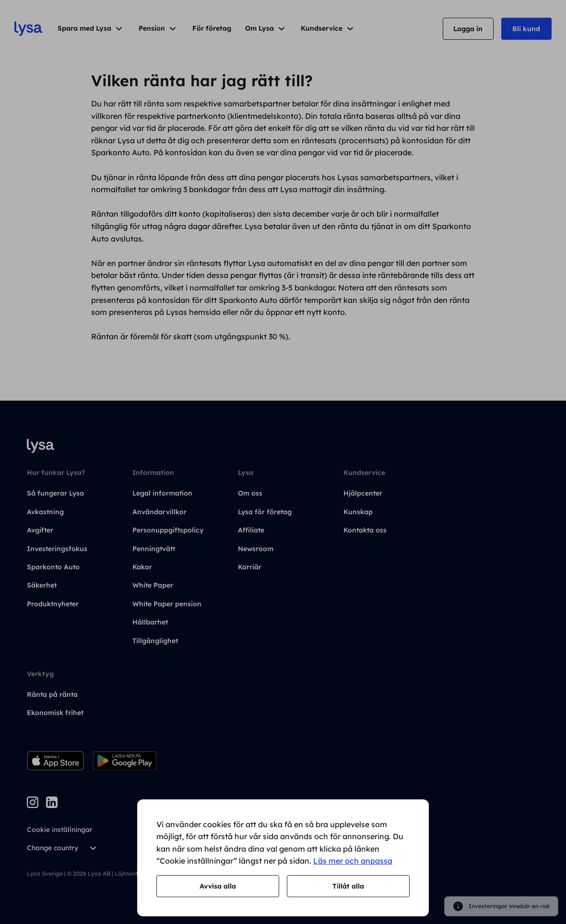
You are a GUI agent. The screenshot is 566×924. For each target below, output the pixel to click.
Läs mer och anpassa (353, 861)
